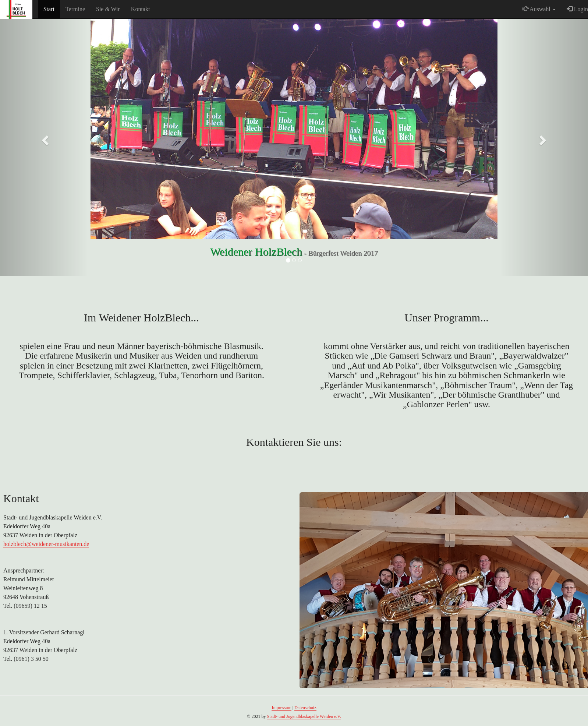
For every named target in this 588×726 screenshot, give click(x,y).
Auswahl (539, 9)
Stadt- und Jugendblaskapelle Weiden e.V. (304, 716)
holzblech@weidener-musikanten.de (46, 544)
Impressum (281, 708)
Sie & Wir (108, 9)
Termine (75, 9)
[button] (44, 138)
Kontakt (141, 9)
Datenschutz (305, 708)
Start (49, 9)
